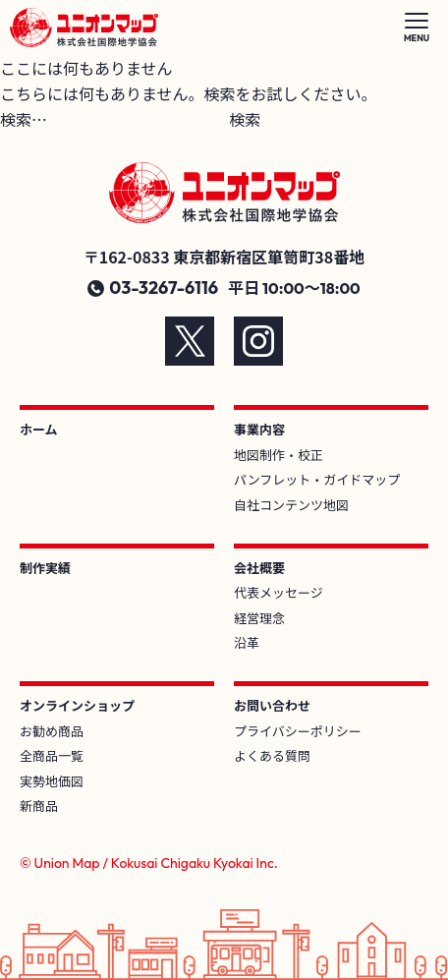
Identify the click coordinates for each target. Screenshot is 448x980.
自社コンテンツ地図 (291, 505)
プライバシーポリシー (298, 731)
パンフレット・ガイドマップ (317, 479)
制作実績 (45, 568)
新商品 (39, 806)
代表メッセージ (279, 592)
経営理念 (259, 618)
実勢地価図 (52, 781)
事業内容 (259, 429)
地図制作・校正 (279, 455)
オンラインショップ (77, 705)
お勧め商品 (52, 731)
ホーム (39, 429)
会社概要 (259, 568)
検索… (24, 119)
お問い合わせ (272, 705)
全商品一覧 (52, 755)
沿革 (247, 642)
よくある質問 (272, 755)
